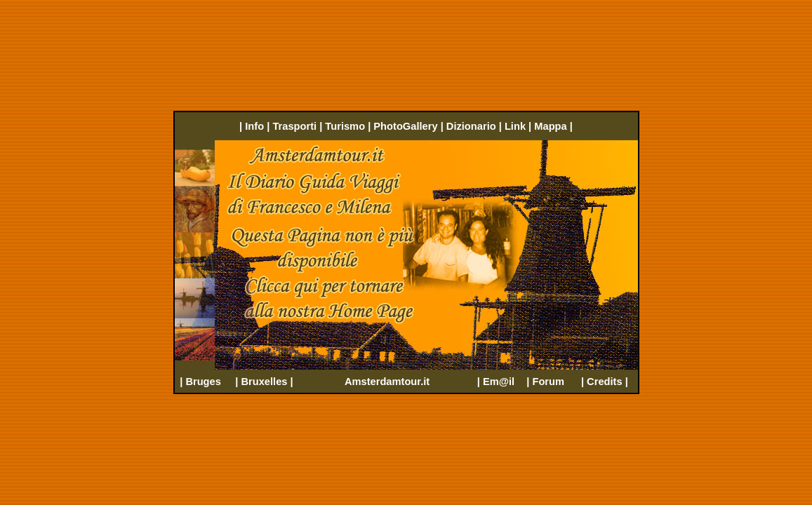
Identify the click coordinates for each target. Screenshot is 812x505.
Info (254, 126)
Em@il (499, 382)
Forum (548, 382)
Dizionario (471, 126)
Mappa (550, 126)
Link (515, 126)
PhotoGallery (405, 126)
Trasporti (294, 126)
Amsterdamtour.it (387, 382)
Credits (605, 382)
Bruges (203, 382)
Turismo (345, 126)
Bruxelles (264, 382)
